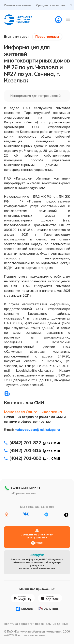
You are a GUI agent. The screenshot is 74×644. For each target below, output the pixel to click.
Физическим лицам (17, 5)
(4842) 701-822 (25, 443)
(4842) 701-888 (25, 458)
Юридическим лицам (50, 5)
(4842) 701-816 (25, 450)
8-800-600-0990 (25, 488)
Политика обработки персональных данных (36, 624)
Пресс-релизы (47, 37)
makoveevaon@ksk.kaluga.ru (37, 430)
